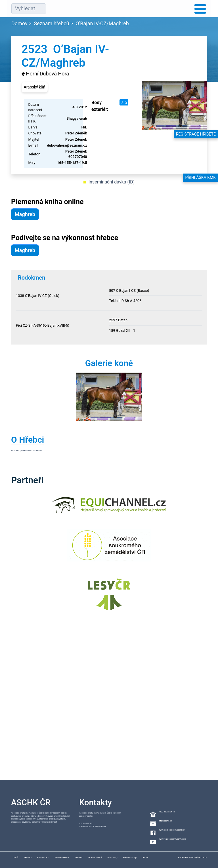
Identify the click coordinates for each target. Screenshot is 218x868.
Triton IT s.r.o (201, 858)
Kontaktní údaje (130, 858)
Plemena (78, 858)
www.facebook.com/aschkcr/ (172, 830)
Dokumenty (113, 858)
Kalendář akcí (43, 858)
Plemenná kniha (62, 858)
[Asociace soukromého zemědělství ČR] (109, 549)
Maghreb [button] (25, 214)
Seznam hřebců (52, 23)
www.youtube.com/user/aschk (172, 839)
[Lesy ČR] (109, 598)
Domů (15, 858)
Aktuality (28, 858)
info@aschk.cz (165, 821)
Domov (19, 23)
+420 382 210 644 (167, 812)
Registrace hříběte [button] (196, 134)
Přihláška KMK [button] (200, 178)
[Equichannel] (109, 509)
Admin (145, 858)
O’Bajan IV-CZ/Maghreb (102, 23)
